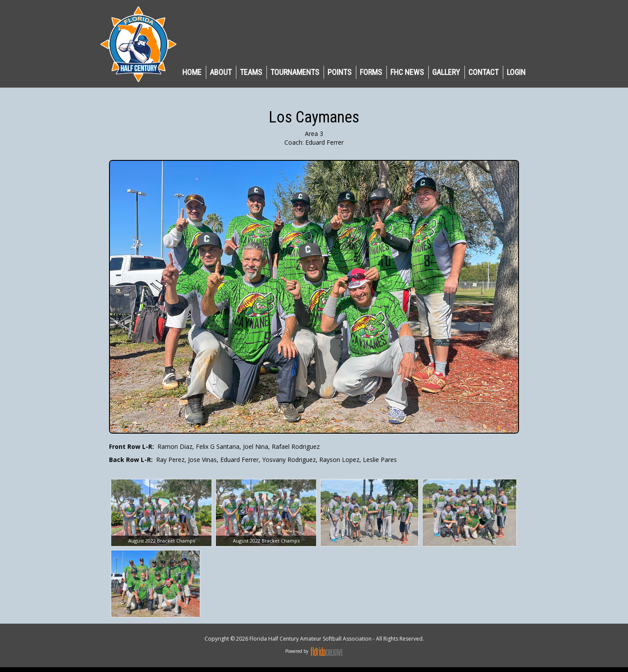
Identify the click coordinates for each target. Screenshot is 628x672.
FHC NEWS (407, 72)
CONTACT (483, 72)
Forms (371, 72)
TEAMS (251, 72)
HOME (192, 72)
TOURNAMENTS (295, 72)
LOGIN (516, 72)
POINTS (340, 72)
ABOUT (221, 72)
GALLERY (446, 72)
